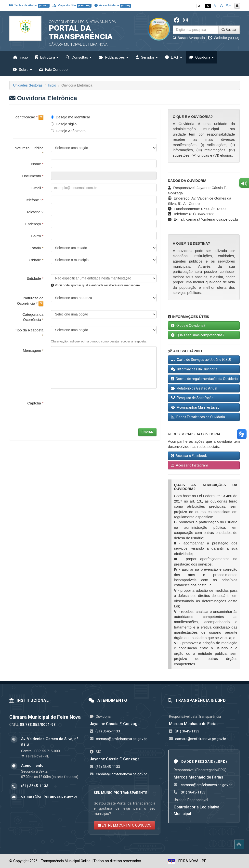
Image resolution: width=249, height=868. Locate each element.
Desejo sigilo (64, 124)
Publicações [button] (114, 57)
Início (20, 57)
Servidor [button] (147, 57)
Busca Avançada (189, 38)
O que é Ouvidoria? (188, 326)
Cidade (37, 260)
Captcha (35, 403)
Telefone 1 (34, 200)
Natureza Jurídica (29, 151)
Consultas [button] (79, 57)
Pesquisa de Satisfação (192, 398)
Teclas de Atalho (30, 5)
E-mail (37, 188)
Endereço (34, 224)
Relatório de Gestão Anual (194, 388)
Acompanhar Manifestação (195, 407)
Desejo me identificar (70, 117)
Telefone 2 (35, 212)
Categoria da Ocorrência (33, 317)
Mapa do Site (72, 5)
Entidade (35, 278)
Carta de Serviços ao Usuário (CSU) (201, 360)
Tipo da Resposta (29, 333)
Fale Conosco (53, 70)
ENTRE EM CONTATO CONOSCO (124, 825)
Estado (36, 248)
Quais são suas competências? (198, 335)
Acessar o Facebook (189, 456)
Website (224, 38)
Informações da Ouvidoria (194, 369)
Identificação (29, 117)
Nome (37, 164)
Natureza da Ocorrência (30, 301)
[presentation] (88, 408)
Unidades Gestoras (28, 85)
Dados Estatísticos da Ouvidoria (198, 417)
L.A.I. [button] (174, 57)
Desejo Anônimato (68, 131)
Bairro (37, 236)
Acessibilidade (113, 5)
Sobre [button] (22, 70)
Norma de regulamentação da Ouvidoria (204, 379)
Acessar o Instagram (190, 465)
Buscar (229, 30)
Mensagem (33, 350)
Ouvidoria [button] (202, 57)
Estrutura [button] (47, 57)
